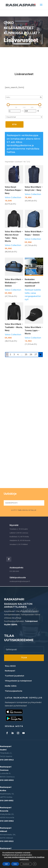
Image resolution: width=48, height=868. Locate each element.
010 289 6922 (7, 841)
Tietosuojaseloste (14, 691)
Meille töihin (11, 686)
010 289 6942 (7, 760)
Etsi (14, 124)
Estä (15, 864)
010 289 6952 (7, 800)
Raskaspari (10, 671)
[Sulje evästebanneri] (35, 864)
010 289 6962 (7, 821)
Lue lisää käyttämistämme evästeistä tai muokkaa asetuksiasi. (24, 858)
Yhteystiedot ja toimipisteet (18, 681)
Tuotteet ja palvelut (14, 676)
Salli (6, 864)
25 (26, 354)
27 (36, 354)
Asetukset (26, 864)
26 (31, 354)
